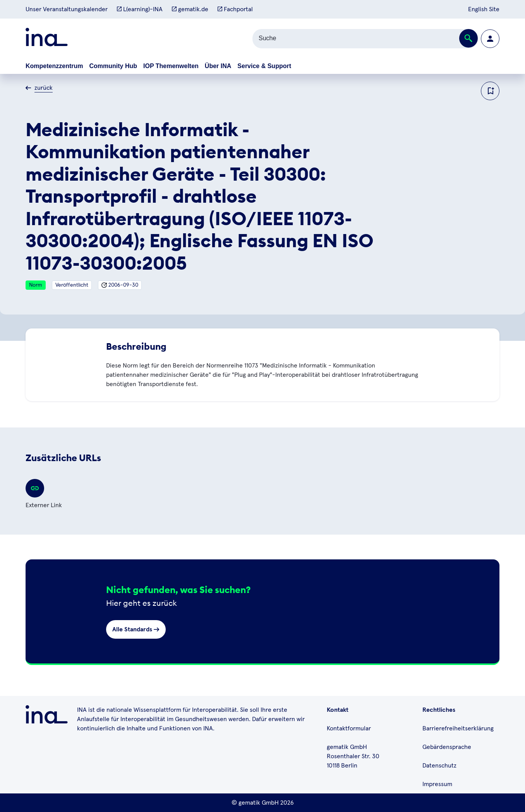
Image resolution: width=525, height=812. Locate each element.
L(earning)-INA (140, 9)
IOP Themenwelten (171, 66)
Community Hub (113, 66)
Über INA (218, 66)
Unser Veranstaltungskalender (67, 9)
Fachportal (235, 9)
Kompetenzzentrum (54, 66)
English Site (484, 9)
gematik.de (190, 9)
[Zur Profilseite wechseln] (490, 39)
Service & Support (264, 66)
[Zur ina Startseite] (47, 38)
